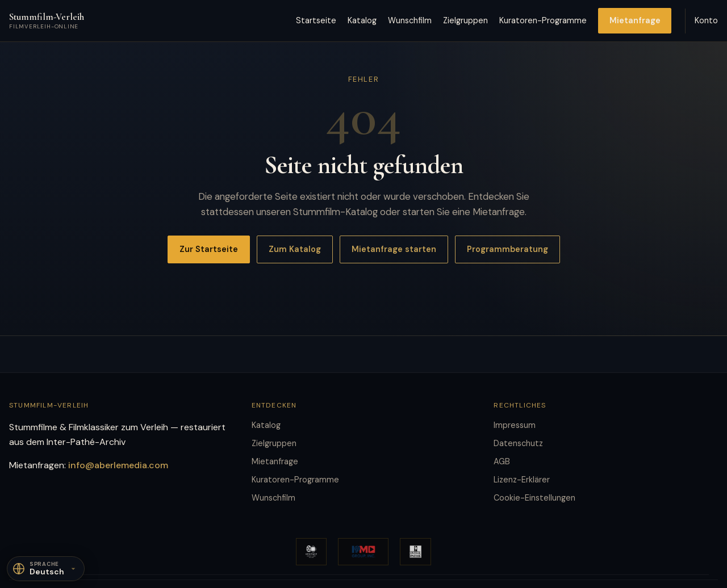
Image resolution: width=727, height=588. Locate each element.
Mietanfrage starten (394, 249)
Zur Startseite (209, 249)
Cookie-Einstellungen (534, 498)
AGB (502, 461)
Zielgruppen (465, 20)
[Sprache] (46, 569)
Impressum (515, 425)
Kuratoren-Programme (543, 20)
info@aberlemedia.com (118, 465)
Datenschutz (518, 443)
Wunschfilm (410, 20)
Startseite (316, 20)
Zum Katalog (295, 249)
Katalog (362, 20)
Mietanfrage (635, 20)
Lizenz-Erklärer (522, 480)
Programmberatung (507, 249)
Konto (706, 20)
